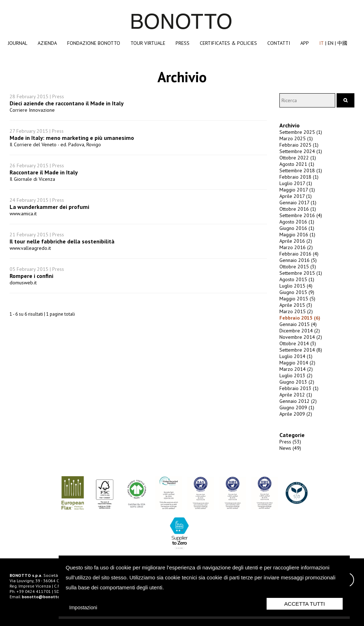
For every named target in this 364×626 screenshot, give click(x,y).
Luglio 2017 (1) (296, 183)
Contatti (279, 43)
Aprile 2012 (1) (296, 395)
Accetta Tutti (305, 604)
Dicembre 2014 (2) (300, 331)
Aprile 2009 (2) (296, 414)
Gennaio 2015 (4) (298, 324)
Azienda (47, 43)
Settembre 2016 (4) (301, 215)
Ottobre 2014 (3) (298, 343)
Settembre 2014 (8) (301, 350)
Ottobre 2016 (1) (298, 209)
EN (331, 43)
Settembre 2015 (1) (301, 273)
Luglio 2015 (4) (296, 286)
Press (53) (290, 442)
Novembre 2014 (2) (301, 337)
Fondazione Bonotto (94, 43)
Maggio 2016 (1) (297, 235)
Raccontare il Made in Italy (44, 172)
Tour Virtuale (148, 43)
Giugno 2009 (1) (297, 407)
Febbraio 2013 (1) (299, 388)
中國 (342, 43)
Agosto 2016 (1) (297, 222)
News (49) (290, 448)
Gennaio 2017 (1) (298, 202)
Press (183, 43)
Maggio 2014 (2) (297, 363)
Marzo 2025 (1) (296, 138)
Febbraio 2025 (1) (299, 145)
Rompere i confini (31, 276)
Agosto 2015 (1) (297, 279)
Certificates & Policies (228, 43)
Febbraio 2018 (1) (299, 177)
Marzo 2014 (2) (296, 369)
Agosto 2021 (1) (297, 164)
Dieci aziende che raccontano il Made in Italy (67, 103)
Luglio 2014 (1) (296, 356)
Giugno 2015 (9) (297, 292)
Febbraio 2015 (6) (300, 318)
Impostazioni (83, 607)
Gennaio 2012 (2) (298, 401)
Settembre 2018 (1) (301, 170)
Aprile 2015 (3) (296, 305)
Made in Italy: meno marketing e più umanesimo (72, 138)
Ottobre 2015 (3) (298, 267)
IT (322, 43)
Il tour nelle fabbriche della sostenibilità (62, 241)
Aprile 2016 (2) (296, 241)
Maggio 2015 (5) (297, 299)
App (305, 43)
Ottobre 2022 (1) (298, 158)
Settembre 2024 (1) (301, 151)
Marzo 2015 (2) (296, 311)
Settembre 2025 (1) (301, 132)
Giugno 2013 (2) (297, 382)
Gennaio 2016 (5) (298, 260)
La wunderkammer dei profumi (49, 207)
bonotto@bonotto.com (45, 597)
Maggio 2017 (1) (297, 190)
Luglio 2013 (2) (296, 375)
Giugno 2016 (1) (297, 228)
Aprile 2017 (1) (296, 196)
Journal (18, 43)
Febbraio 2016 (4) (299, 254)
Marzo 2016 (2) (296, 247)
